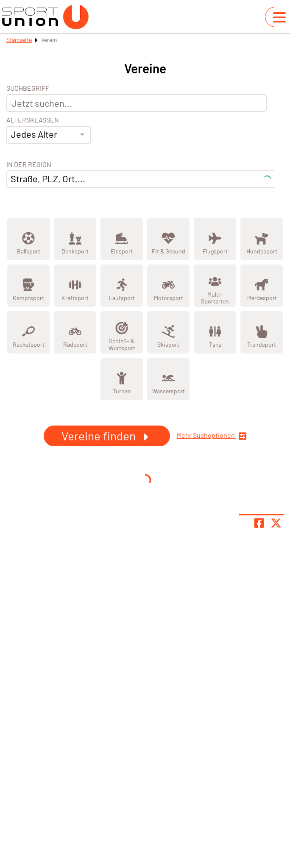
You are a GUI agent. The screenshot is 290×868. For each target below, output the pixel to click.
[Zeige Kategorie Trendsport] (262, 332)
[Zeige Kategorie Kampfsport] (28, 286)
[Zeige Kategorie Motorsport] (168, 286)
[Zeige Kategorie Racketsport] (28, 332)
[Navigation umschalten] (279, 17)
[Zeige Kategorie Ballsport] (28, 239)
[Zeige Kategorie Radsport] (75, 332)
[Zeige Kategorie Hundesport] (262, 239)
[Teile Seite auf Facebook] (259, 523)
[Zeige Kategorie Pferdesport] (262, 286)
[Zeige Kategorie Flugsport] (215, 239)
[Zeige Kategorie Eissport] (122, 239)
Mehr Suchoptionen (212, 436)
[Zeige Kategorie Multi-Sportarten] (215, 286)
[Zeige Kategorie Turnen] (122, 379)
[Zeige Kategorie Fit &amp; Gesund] (168, 239)
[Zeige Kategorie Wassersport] (168, 379)
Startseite (19, 40)
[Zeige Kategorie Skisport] (168, 332)
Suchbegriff (28, 88)
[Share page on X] (276, 523)
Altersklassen (33, 120)
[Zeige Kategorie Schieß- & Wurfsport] (122, 332)
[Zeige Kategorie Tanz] (215, 332)
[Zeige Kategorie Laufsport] (122, 286)
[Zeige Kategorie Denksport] (75, 239)
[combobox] (49, 135)
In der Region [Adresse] (29, 164)
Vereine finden (107, 436)
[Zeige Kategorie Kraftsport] (75, 286)
